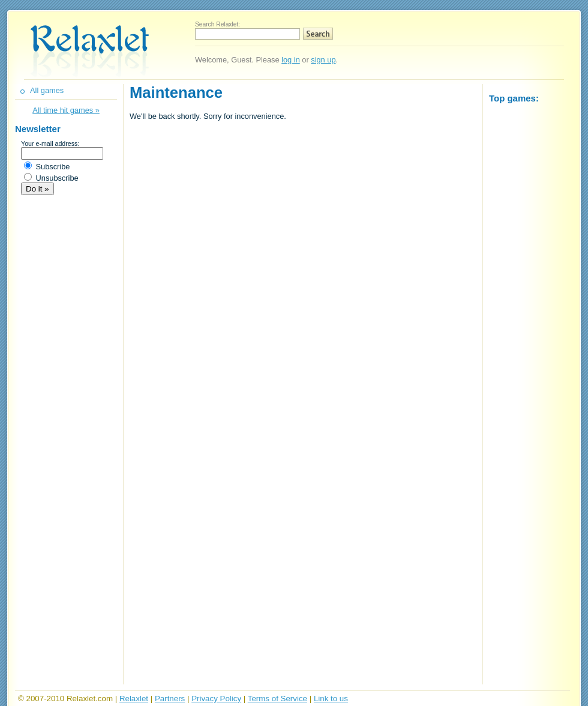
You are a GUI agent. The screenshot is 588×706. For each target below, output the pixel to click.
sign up (323, 60)
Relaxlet (134, 698)
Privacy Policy (216, 698)
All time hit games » (66, 110)
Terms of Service (277, 698)
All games (47, 90)
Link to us (331, 698)
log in (291, 60)
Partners (170, 698)
